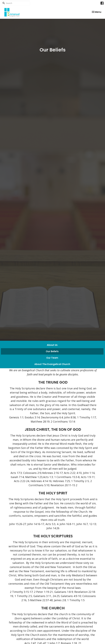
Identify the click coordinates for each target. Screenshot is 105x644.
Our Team (52, 358)
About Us (52, 345)
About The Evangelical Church (52, 364)
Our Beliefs (52, 351)
